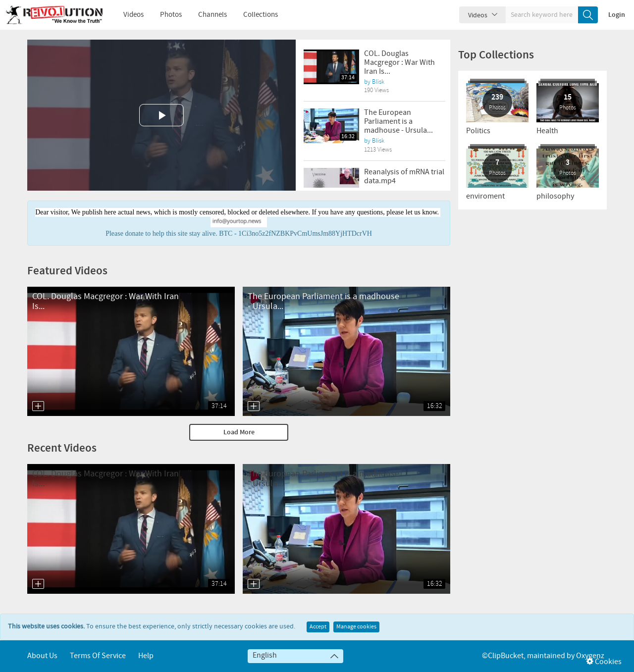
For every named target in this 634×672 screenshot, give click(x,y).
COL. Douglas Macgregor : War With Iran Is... (399, 63)
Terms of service (98, 656)
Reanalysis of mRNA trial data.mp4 (404, 177)
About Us (42, 656)
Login (617, 15)
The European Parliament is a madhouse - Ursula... (398, 122)
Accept (318, 627)
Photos (164, 15)
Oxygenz (590, 656)
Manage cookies (356, 627)
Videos (127, 15)
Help (146, 656)
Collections (254, 15)
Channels (206, 15)
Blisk (378, 82)
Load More (239, 432)
